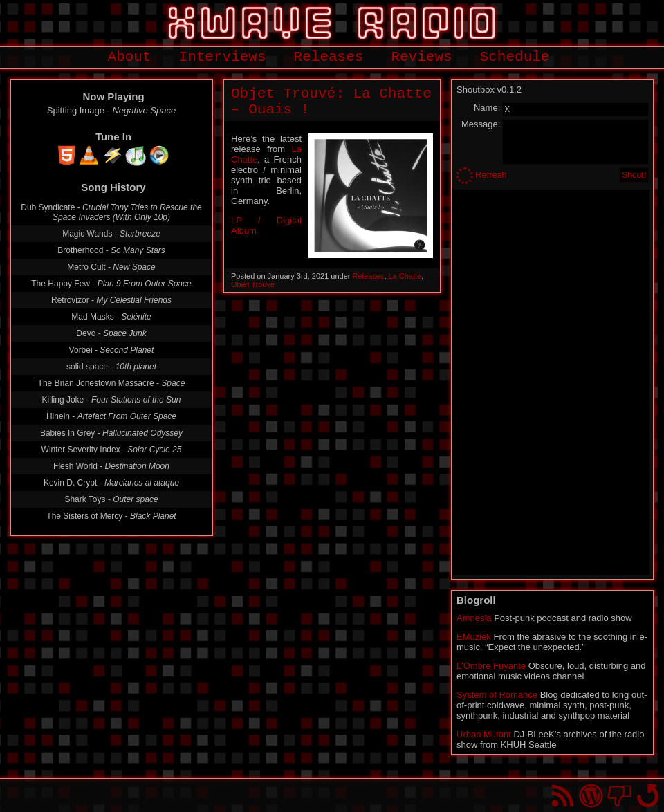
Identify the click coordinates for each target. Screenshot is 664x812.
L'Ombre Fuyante (491, 666)
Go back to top (648, 796)
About (130, 57)
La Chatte (405, 276)
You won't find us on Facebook (619, 796)
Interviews (223, 57)
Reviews (421, 57)
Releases (329, 57)
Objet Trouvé (253, 284)
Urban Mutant (484, 734)
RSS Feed (563, 796)
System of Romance (497, 695)
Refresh (491, 175)
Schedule (515, 57)
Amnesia (474, 618)
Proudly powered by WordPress (591, 796)
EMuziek (474, 637)
